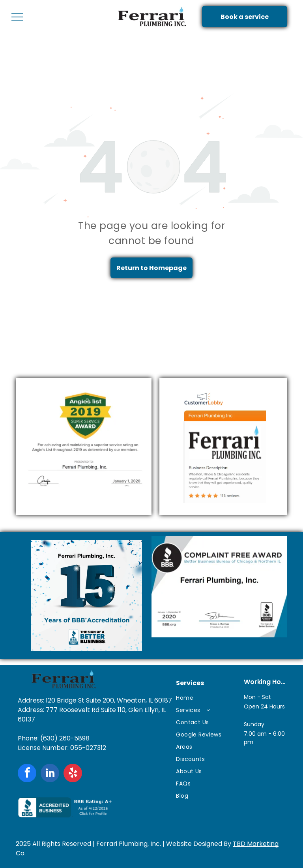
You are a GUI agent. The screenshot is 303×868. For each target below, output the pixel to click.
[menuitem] (206, 698)
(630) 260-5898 (65, 738)
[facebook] (27, 774)
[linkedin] (50, 774)
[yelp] (73, 774)
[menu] (17, 17)
